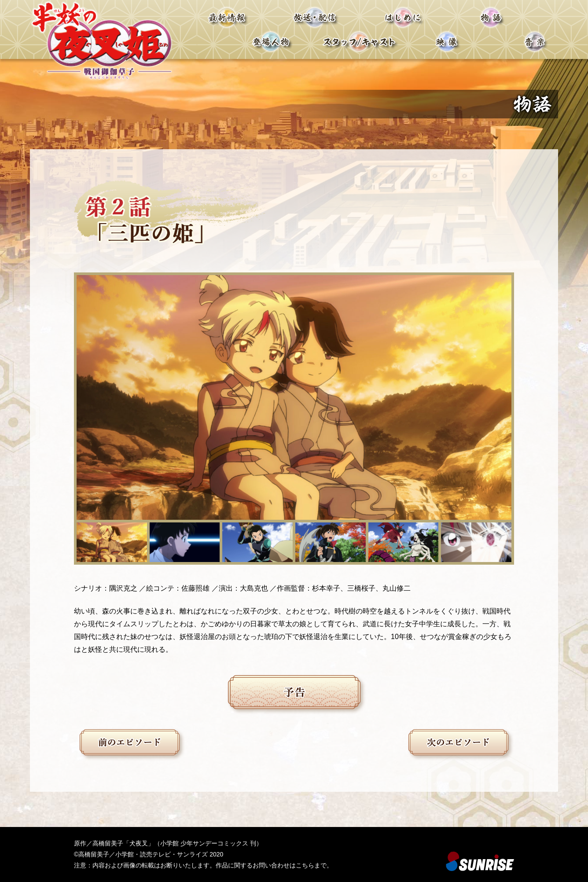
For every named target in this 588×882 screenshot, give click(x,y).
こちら (305, 865)
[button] (112, 542)
